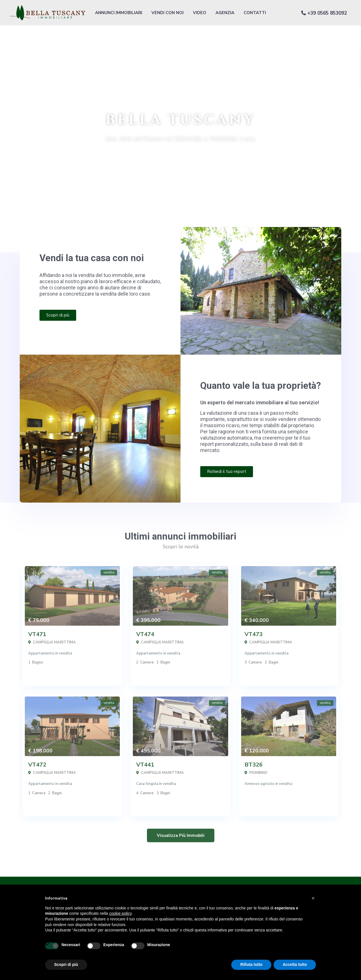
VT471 (37, 634)
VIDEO (200, 13)
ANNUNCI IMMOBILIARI (119, 13)
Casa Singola (147, 784)
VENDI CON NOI (168, 13)
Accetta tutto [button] (295, 964)
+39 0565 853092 (327, 13)
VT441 (145, 765)
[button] (313, 898)
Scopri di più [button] (66, 964)
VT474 (145, 634)
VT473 (254, 634)
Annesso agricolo (259, 784)
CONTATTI (255, 13)
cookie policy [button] (120, 913)
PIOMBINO (258, 773)
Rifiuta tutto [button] (251, 964)
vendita (66, 653)
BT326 (254, 765)
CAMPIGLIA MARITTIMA (54, 642)
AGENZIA (225, 13)
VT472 (37, 765)
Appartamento (41, 653)
